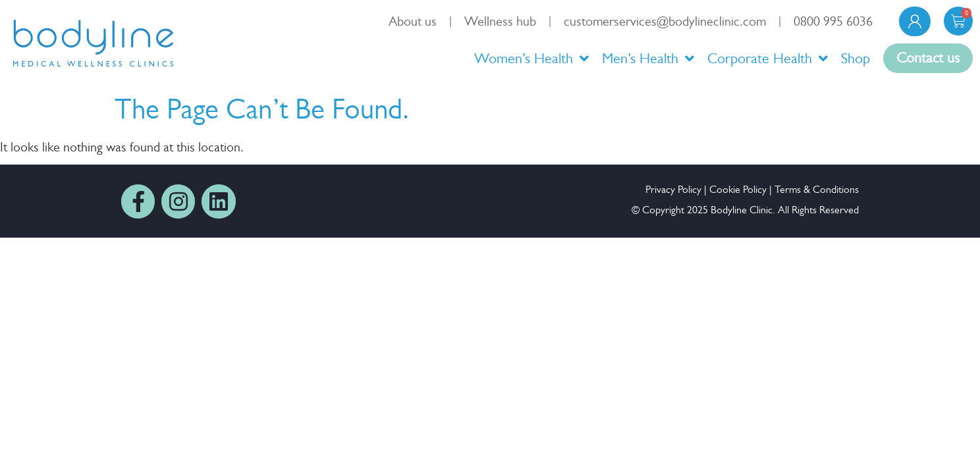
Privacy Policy (673, 189)
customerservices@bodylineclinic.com (665, 21)
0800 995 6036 (833, 21)
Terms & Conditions (817, 189)
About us (413, 21)
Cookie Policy (738, 189)
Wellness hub (500, 21)
